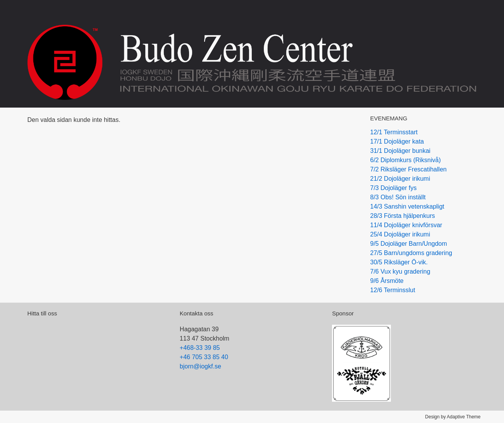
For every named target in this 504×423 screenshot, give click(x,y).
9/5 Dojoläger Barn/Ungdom (409, 244)
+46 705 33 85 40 (204, 357)
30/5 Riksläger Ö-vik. (399, 262)
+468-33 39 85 (200, 348)
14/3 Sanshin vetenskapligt (407, 206)
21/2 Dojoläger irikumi (400, 179)
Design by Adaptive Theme (453, 417)
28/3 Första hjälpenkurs (403, 216)
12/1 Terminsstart (394, 132)
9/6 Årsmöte (387, 281)
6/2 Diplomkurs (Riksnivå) (406, 160)
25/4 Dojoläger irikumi (400, 234)
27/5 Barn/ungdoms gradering (411, 253)
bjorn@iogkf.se (200, 366)
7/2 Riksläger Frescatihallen (409, 169)
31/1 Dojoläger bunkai (401, 151)
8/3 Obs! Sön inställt (398, 197)
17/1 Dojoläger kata (397, 141)
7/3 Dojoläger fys (394, 188)
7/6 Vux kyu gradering (400, 271)
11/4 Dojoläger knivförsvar (406, 225)
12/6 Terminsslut (393, 290)
